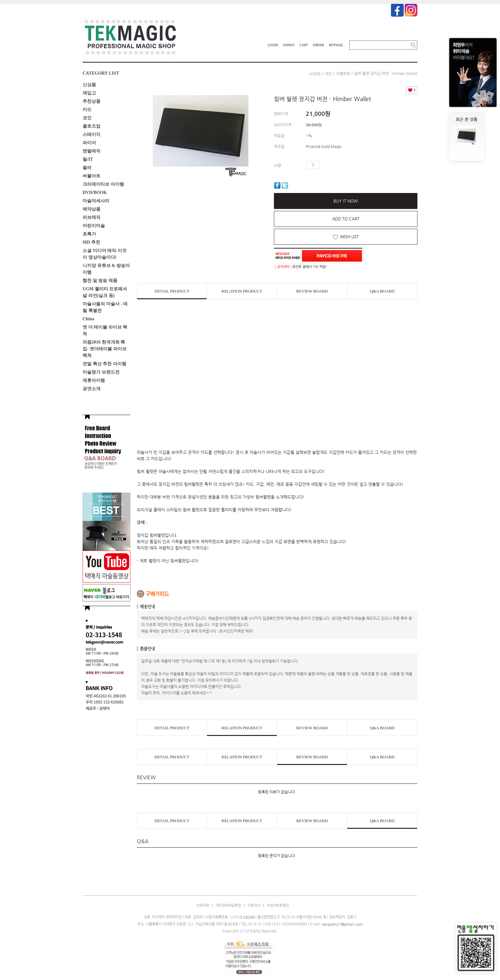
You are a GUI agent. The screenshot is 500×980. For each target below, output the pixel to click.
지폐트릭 (343, 74)
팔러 (87, 168)
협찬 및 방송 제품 (100, 281)
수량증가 (325, 165)
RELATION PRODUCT (242, 291)
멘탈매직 (92, 151)
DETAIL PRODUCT (172, 291)
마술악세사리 (96, 201)
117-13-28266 (242, 917)
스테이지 (92, 134)
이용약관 (203, 906)
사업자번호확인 (278, 906)
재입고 (89, 93)
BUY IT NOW (346, 201)
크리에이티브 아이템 (103, 184)
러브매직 (92, 217)
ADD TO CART (346, 219)
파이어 (89, 143)
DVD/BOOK (95, 193)
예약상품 (92, 209)
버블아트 (92, 176)
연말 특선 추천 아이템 (104, 364)
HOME (315, 74)
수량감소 (334, 165)
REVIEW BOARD (312, 291)
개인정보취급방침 (228, 906)
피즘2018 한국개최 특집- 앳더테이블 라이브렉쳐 (105, 349)
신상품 (89, 85)
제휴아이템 (94, 380)
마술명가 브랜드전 (101, 372)
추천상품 (92, 101)
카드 (87, 110)
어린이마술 (94, 226)
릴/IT (88, 159)
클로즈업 (92, 126)
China (88, 319)
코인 (87, 118)
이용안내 (254, 906)
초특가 (89, 234)
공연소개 (92, 389)
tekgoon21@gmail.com (342, 924)
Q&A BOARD (382, 291)
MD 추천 (91, 242)
